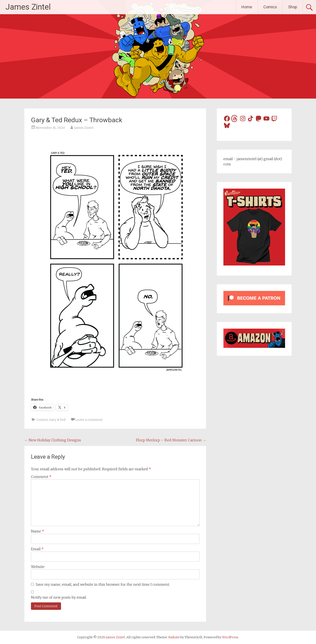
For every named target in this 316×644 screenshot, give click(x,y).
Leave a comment (89, 420)
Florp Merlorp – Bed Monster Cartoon (171, 440)
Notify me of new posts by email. (59, 597)
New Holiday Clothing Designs (53, 440)
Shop (293, 7)
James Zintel (28, 7)
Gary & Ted (57, 420)
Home (247, 7)
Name (38, 531)
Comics (270, 7)
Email (37, 549)
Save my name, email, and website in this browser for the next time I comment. (103, 584)
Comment (41, 477)
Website (38, 567)
